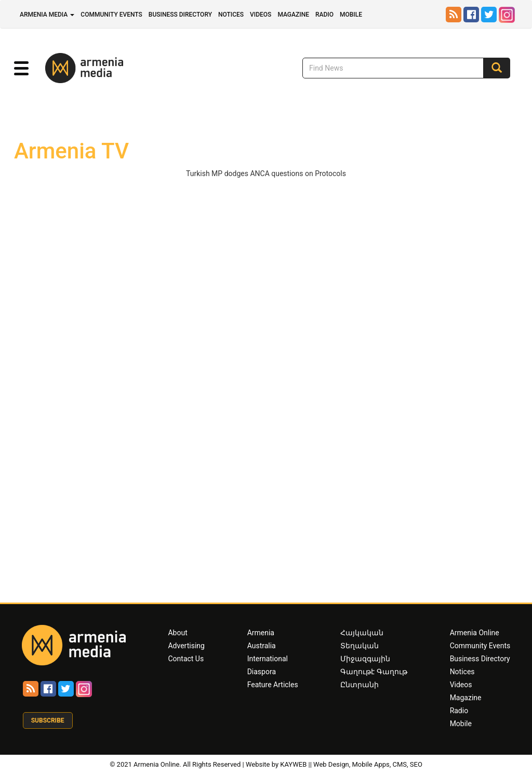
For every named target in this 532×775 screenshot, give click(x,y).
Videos (261, 15)
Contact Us (186, 659)
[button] (21, 69)
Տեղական (360, 646)
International (268, 659)
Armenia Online (475, 633)
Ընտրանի (360, 685)
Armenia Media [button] (47, 15)
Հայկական (362, 633)
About (177, 633)
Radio (324, 15)
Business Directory (180, 15)
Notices (231, 15)
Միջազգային (365, 659)
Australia (262, 646)
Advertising (186, 646)
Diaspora (262, 672)
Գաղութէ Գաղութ (374, 672)
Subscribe (48, 720)
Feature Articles (273, 685)
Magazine (293, 15)
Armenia (261, 633)
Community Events (111, 15)
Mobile (351, 15)
